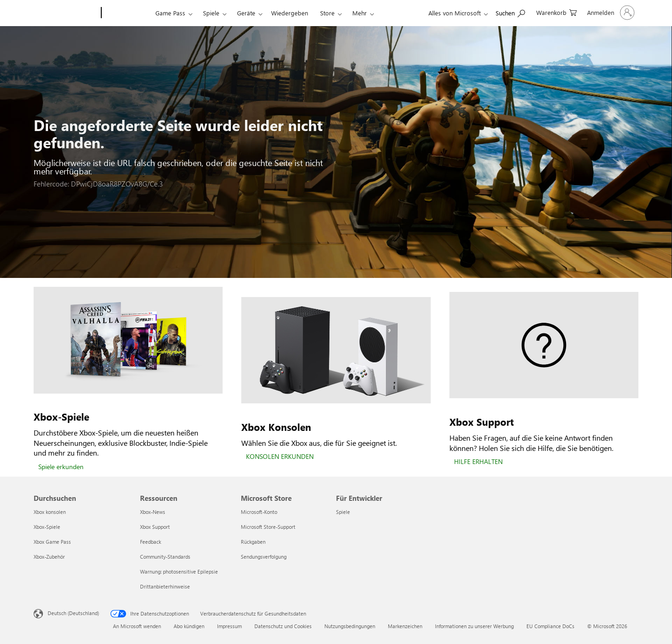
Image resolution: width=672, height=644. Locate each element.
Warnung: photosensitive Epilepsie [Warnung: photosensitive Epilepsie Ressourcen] (179, 571)
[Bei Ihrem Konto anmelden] (610, 13)
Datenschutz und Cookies (283, 626)
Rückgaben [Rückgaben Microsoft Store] (253, 542)
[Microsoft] (66, 13)
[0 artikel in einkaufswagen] (556, 12)
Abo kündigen (189, 626)
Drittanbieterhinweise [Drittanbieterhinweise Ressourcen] (165, 586)
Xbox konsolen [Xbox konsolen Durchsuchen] (50, 512)
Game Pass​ (170, 13)
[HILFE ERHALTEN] (478, 462)
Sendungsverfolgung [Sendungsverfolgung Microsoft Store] (264, 557)
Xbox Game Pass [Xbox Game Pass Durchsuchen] (52, 542)
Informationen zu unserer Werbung (474, 626)
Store (327, 13)
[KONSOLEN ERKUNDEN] (280, 457)
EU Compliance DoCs (550, 626)
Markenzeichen (405, 626)
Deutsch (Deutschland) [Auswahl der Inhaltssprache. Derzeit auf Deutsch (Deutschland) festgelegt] (73, 613)
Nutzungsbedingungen (350, 626)
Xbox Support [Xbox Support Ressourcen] (155, 527)
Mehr (360, 13)
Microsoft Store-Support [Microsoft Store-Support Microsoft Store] (268, 527)
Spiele (211, 13)
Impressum (229, 626)
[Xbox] (127, 13)
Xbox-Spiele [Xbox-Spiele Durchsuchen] (47, 527)
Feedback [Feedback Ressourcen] (150, 542)
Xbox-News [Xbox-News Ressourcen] (153, 512)
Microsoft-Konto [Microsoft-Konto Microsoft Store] (259, 512)
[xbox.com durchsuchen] (510, 12)
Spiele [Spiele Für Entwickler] (343, 512)
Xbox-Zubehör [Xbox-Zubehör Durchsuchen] (49, 557)
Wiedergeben (290, 13)
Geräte (246, 13)
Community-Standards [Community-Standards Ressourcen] (165, 557)
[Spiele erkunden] (61, 467)
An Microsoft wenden (137, 626)
